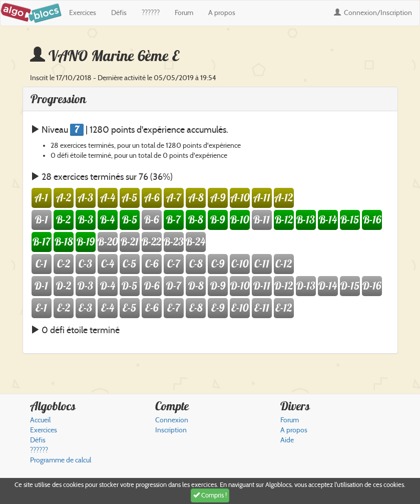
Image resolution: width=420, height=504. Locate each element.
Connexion (373, 13)
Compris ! (210, 495)
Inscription (171, 430)
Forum (184, 13)
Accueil (40, 420)
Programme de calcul (61, 460)
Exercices (83, 13)
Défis (119, 13)
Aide (287, 440)
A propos (222, 13)
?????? (151, 13)
